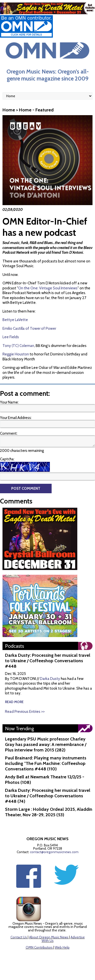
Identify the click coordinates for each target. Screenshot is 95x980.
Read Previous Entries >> (25, 712)
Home (9, 110)
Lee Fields (11, 337)
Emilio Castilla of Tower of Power (29, 328)
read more (14, 702)
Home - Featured (36, 110)
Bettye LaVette (15, 320)
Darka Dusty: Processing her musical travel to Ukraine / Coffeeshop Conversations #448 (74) (48, 796)
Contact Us (19, 937)
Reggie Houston (16, 354)
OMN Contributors (39, 947)
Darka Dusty (50, 679)
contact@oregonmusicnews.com (54, 852)
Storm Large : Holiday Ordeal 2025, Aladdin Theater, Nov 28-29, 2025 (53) (49, 812)
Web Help (62, 947)
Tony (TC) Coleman (18, 346)
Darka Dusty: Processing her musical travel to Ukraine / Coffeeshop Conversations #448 (48, 661)
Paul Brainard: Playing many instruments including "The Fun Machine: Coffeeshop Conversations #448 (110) (46, 763)
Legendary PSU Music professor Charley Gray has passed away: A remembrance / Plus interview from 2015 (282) (46, 744)
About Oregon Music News (49, 937)
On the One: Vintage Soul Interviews (48, 288)
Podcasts (14, 646)
